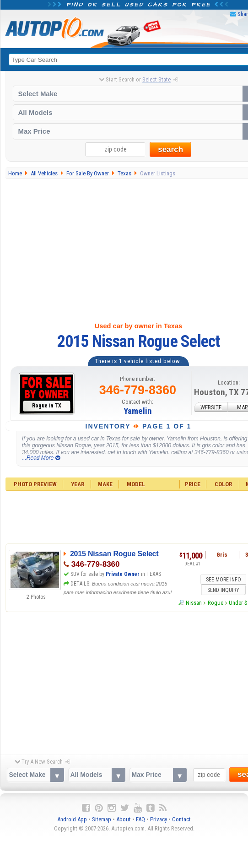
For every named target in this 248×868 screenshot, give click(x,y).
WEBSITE (211, 407)
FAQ (140, 814)
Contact (181, 814)
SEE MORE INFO (202, 579)
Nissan (194, 591)
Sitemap (102, 814)
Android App (72, 814)
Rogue (216, 591)
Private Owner (123, 574)
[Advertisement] (125, 675)
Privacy (159, 814)
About (124, 814)
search (170, 149)
